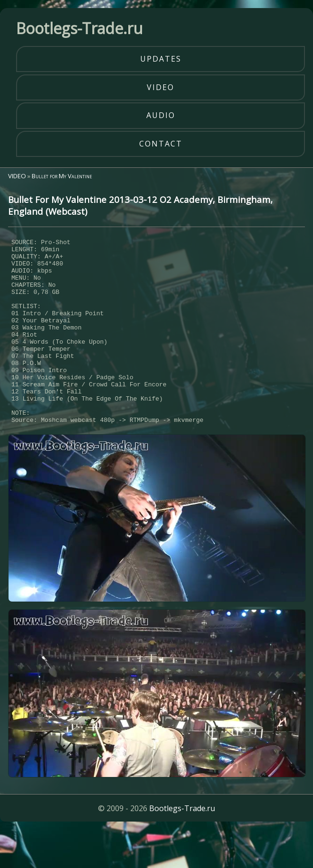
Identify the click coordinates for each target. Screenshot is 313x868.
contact (161, 144)
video (161, 87)
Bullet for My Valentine (62, 176)
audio (161, 115)
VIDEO (17, 176)
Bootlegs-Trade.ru (182, 847)
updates (161, 59)
